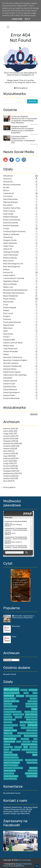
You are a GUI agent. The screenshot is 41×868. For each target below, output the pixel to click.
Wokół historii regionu (12, 372)
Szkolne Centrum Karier (13, 343)
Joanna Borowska (11, 255)
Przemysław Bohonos (12, 322)
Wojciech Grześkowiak (12, 366)
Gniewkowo (8, 237)
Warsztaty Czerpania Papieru (15, 360)
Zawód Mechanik (10, 390)
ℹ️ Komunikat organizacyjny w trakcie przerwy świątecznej (23, 617)
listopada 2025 (9, 441)
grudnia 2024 (9, 468)
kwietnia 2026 (9, 429)
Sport (6, 331)
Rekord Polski (9, 325)
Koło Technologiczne (12, 267)
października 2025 (11, 444)
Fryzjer (6, 229)
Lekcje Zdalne (9, 275)
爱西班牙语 (20, 866)
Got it (27, 19)
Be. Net (6, 188)
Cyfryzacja (8, 196)
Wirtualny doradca (11, 363)
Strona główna (22, 88)
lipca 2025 (8, 451)
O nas (6, 305)
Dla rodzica (8, 205)
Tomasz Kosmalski (11, 351)
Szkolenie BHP (9, 340)
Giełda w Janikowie (11, 234)
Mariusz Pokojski (10, 284)
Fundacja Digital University (14, 231)
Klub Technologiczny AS (13, 264)
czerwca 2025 (9, 454)
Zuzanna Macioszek (11, 398)
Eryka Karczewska (11, 223)
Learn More (17, 19)
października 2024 (11, 473)
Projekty (7, 316)
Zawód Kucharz (10, 387)
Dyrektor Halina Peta (12, 208)
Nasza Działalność (11, 296)
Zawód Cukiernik (10, 381)
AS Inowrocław (25, 860)
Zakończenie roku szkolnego (15, 375)
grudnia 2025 (9, 439)
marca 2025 (8, 461)
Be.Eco (6, 190)
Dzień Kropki (8, 214)
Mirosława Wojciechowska (14, 293)
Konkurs (7, 270)
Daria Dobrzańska (10, 199)
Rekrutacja (8, 328)
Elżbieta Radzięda (11, 217)
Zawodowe (8, 378)
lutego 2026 (8, 434)
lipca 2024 (8, 481)
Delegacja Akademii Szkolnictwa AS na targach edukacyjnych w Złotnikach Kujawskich (23, 130)
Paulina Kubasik (10, 308)
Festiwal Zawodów (11, 226)
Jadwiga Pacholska (11, 252)
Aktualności (8, 176)
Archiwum (7, 179)
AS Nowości (8, 182)
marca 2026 (8, 431)
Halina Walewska (10, 243)
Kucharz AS (8, 272)
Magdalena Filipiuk (11, 281)
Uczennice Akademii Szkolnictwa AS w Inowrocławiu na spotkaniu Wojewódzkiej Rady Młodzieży (24, 120)
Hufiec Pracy (8, 246)
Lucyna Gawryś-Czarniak (14, 278)
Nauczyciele (8, 302)
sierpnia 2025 (9, 449)
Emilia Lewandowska (12, 220)
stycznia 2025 (9, 466)
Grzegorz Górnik (10, 240)
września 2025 (9, 446)
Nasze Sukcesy (9, 299)
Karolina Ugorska (10, 258)
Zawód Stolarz (9, 395)
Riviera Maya (8, 866)
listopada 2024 (9, 471)
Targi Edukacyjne (10, 349)
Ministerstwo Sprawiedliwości (15, 290)
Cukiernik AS (8, 193)
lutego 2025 (8, 463)
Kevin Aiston (8, 261)
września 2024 (9, 476)
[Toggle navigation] (8, 27)
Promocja (7, 319)
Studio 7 (7, 337)
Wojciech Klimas (10, 369)
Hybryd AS (8, 249)
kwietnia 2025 (9, 459)
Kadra (14, 637)
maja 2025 (8, 456)
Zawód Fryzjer (9, 384)
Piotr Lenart (8, 313)
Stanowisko (8, 334)
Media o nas (8, 287)
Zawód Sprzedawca (11, 392)
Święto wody (9, 346)
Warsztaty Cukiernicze (13, 357)
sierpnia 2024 (9, 478)
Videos (6, 354)
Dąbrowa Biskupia (11, 202)
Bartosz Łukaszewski (12, 185)
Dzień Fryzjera (9, 211)
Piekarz (6, 310)
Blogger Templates (24, 864)
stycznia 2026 (9, 436)
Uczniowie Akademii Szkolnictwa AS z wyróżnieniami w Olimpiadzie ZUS (23, 140)
